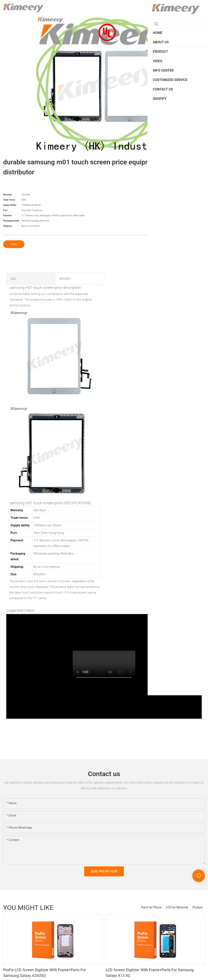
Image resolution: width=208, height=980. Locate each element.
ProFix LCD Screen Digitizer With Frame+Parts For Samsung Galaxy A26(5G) (45, 973)
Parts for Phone (151, 907)
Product (198, 907)
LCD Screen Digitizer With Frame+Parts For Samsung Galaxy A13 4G (150, 973)
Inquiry (14, 244)
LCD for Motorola (177, 907)
